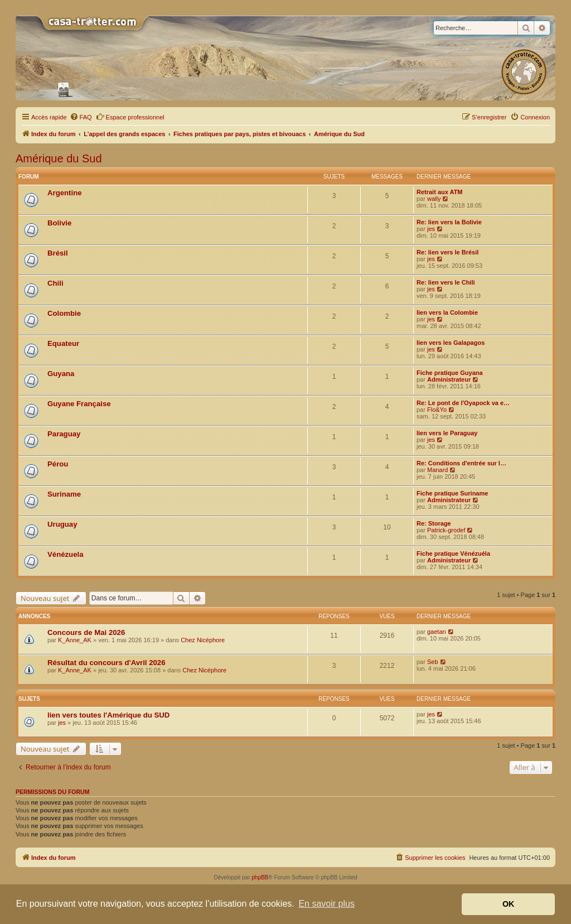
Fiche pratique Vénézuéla (453, 554)
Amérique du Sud (59, 158)
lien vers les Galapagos (451, 343)
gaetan (437, 632)
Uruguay (62, 524)
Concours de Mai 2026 (86, 632)
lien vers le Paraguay (447, 433)
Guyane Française (79, 404)
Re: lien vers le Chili (446, 282)
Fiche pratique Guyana (450, 373)
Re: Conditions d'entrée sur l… (461, 463)
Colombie (64, 313)
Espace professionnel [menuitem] (130, 117)
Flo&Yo (437, 410)
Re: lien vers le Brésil (447, 252)
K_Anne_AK (75, 640)
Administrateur (449, 379)
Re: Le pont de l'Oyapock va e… (463, 403)
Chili (55, 283)
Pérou (58, 464)
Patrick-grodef (446, 530)
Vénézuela (66, 554)
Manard (437, 470)
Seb (433, 662)
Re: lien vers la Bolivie (449, 222)
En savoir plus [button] (326, 904)
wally (434, 199)
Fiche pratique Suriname (452, 493)
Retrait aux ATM (440, 192)
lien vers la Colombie (447, 312)
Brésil (58, 253)
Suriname (64, 494)
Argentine (65, 193)
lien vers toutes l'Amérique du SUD (108, 715)
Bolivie (59, 223)
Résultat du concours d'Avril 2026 (107, 663)
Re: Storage (434, 523)
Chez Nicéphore (203, 640)
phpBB (260, 877)
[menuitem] (81, 117)
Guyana (61, 374)
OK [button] (509, 904)
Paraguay (64, 434)
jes (431, 229)
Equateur (63, 343)
